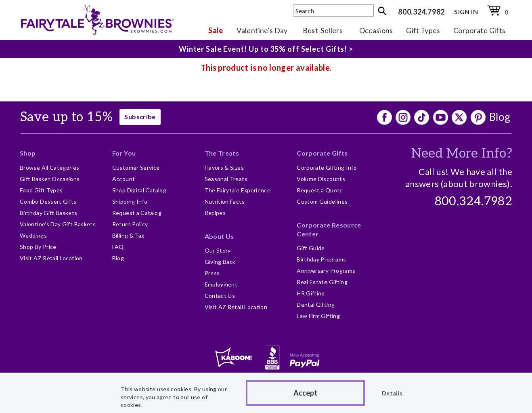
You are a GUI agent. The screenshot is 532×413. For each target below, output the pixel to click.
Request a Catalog (137, 213)
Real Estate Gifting (322, 282)
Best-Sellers (323, 30)
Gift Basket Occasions (50, 179)
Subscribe (140, 117)
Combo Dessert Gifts (48, 201)
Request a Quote (320, 190)
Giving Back (220, 262)
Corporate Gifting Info (327, 168)
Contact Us (220, 296)
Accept (305, 393)
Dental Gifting (316, 304)
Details (392, 393)
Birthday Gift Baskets (49, 213)
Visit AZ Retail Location (51, 258)
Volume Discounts (321, 179)
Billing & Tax (128, 235)
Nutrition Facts (225, 201)
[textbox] (333, 11)
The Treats (222, 153)
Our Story (218, 250)
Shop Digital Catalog (139, 190)
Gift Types (423, 30)
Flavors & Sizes (224, 168)
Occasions (376, 30)
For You (124, 153)
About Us (219, 236)
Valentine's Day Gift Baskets (58, 224)
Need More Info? (462, 154)
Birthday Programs (321, 259)
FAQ (118, 247)
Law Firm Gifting (318, 316)
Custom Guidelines (322, 201)
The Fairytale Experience (238, 190)
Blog (500, 117)
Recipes (215, 213)
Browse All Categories (50, 168)
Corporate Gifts (479, 30)
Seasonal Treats (226, 179)
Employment (221, 284)
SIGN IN (466, 12)
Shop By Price (38, 247)
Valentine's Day (262, 30)
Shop (28, 153)
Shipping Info (130, 201)
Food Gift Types (41, 190)
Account (124, 179)
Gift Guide (311, 248)
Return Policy (130, 224)
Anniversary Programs (326, 271)
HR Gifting (311, 293)
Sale (216, 30)
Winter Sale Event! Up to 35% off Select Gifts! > (266, 49)
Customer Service (136, 168)
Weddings (33, 235)
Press (212, 273)
